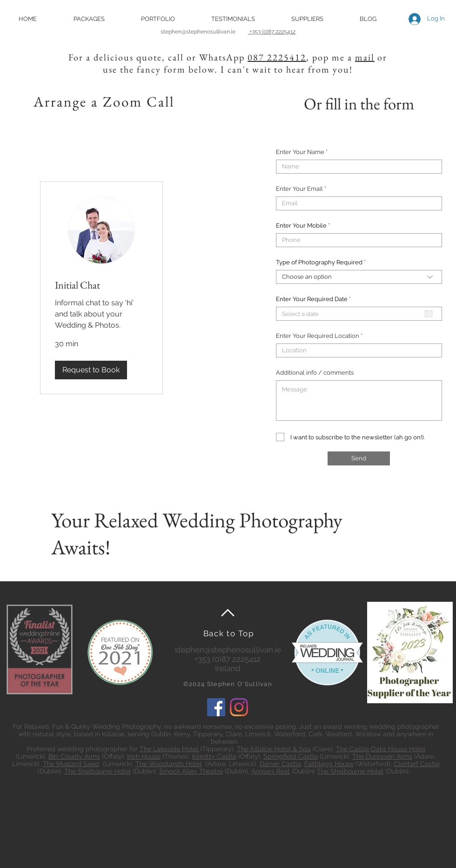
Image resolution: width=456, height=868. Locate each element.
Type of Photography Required (319, 262)
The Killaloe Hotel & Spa (274, 749)
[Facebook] (216, 707)
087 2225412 (277, 57)
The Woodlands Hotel (169, 764)
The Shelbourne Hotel (97, 771)
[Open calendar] (429, 314)
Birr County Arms (74, 756)
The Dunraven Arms (382, 756)
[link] (101, 285)
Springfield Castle (291, 756)
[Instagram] (239, 707)
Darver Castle (280, 764)
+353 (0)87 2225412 (272, 32)
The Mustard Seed (71, 764)
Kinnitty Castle (214, 756)
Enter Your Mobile (301, 225)
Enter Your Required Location (318, 336)
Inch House (144, 756)
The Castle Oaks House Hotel (381, 749)
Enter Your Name (300, 152)
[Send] (359, 458)
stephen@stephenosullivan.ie (204, 32)
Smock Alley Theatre (191, 771)
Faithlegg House (329, 764)
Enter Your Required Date (315, 299)
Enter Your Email (299, 189)
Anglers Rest (271, 771)
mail (365, 57)
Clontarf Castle (417, 764)
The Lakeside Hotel (170, 749)
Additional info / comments (315, 373)
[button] (89, 19)
